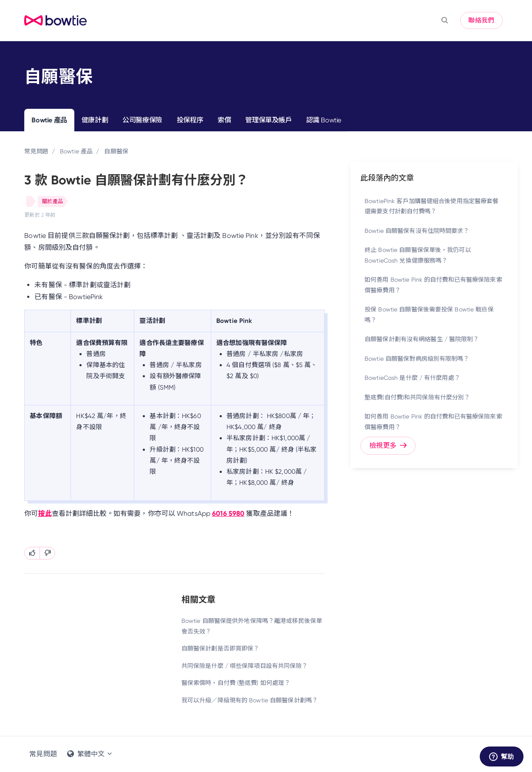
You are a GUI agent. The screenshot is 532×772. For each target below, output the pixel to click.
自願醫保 (116, 151)
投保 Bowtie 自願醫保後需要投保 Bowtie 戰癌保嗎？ (429, 315)
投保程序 (190, 120)
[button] (445, 20)
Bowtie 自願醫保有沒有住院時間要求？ (417, 231)
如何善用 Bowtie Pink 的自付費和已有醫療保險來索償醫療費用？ (433, 285)
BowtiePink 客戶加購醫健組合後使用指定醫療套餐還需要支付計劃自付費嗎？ (432, 206)
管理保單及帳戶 (268, 120)
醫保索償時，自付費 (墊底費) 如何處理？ (236, 683)
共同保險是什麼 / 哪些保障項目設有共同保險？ (245, 666)
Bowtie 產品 (49, 120)
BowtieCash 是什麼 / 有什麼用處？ (412, 378)
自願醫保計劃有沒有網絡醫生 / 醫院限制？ (422, 339)
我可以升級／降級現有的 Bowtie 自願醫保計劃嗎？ (250, 700)
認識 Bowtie (324, 120)
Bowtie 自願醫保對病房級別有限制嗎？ (417, 359)
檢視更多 (388, 445)
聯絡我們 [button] (481, 20)
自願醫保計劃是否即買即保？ (221, 648)
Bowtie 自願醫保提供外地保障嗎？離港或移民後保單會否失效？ (252, 626)
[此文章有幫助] (32, 553)
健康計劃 (95, 120)
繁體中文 (90, 754)
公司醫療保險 (142, 120)
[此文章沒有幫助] (47, 553)
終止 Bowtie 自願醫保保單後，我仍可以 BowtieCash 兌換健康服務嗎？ (418, 255)
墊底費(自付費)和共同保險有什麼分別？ (417, 397)
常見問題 (36, 151)
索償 (224, 120)
